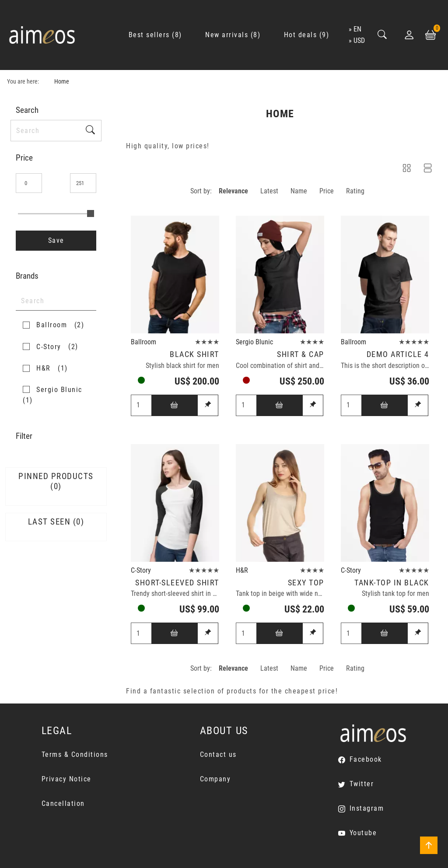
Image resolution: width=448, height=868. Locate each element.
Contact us (218, 754)
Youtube (363, 833)
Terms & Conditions (75, 754)
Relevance (233, 191)
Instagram (367, 808)
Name (299, 191)
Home (62, 82)
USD (359, 40)
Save (56, 240)
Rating (355, 191)
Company (215, 779)
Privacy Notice (66, 779)
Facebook (366, 759)
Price (327, 191)
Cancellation (63, 803)
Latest (269, 191)
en (357, 29)
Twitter (362, 784)
